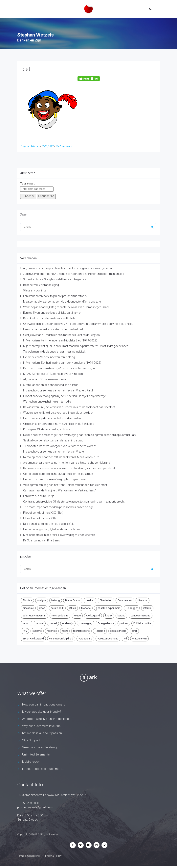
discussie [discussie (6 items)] (28, 608)
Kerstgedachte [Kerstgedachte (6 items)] (60, 616)
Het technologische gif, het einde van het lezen (51, 529)
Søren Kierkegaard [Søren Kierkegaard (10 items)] (33, 639)
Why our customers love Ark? (42, 726)
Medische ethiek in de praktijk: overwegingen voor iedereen (59, 535)
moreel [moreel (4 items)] (53, 623)
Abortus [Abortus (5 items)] (27, 600)
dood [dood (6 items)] (42, 608)
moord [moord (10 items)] (26, 623)
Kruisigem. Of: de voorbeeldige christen (47, 429)
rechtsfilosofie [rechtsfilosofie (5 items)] (81, 631)
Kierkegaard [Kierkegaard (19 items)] (93, 616)
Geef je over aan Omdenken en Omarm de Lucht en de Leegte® (62, 335)
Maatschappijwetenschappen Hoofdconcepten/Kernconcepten (63, 302)
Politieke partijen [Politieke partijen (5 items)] (143, 623)
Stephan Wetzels (31, 146)
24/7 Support (31, 740)
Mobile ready (31, 762)
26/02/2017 (48, 146)
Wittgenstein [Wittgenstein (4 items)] (139, 639)
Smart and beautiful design (40, 747)
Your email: (28, 184)
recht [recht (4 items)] (65, 631)
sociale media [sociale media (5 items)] (118, 631)
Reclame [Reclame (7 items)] (100, 631)
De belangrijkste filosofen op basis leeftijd (49, 524)
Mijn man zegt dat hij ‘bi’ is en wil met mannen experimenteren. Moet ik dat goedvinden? (76, 346)
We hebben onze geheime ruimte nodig (47, 402)
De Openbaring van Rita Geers (42, 540)
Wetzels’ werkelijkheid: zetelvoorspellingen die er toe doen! (59, 413)
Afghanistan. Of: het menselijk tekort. (46, 379)
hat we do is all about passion (42, 733)
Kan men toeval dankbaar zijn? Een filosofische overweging (60, 368)
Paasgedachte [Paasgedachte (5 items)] (106, 623)
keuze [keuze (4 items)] (77, 616)
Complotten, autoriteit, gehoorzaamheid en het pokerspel (58, 474)
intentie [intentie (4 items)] (147, 608)
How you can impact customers (44, 705)
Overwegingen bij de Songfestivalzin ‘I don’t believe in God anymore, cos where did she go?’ (79, 324)
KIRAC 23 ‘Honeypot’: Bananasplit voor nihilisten (53, 374)
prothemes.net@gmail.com (35, 807)
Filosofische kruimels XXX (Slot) (43, 513)
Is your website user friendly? (42, 712)
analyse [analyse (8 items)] (42, 600)
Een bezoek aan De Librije (39, 496)
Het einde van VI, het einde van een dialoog (49, 357)
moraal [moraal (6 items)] (40, 623)
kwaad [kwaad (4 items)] (121, 616)
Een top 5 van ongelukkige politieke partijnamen (52, 313)
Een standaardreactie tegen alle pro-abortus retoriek (55, 296)
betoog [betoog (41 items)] (56, 600)
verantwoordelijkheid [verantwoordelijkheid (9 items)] (61, 639)
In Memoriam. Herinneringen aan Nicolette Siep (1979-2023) (60, 340)
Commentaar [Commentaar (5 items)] (125, 600)
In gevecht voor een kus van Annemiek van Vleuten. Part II (58, 390)
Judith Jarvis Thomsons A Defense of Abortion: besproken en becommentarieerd (74, 274)
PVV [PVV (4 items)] (25, 631)
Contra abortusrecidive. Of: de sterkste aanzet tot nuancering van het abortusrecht (74, 502)
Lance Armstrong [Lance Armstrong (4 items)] (141, 616)
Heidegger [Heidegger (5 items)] (132, 608)
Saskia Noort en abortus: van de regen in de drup (53, 440)
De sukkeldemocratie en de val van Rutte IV (49, 318)
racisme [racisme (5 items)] (37, 631)
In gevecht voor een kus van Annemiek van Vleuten (54, 452)
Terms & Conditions (28, 856)
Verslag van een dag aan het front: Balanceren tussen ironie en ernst (65, 485)
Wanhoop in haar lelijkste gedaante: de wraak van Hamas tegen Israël (66, 307)
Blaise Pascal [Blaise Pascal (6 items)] (73, 600)
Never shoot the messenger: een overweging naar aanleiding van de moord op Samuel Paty (80, 435)
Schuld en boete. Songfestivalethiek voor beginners (55, 279)
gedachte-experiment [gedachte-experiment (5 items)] (108, 608)
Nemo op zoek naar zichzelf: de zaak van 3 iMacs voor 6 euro (61, 457)
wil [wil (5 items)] (125, 639)
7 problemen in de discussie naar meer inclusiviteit (54, 352)
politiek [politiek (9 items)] (124, 623)
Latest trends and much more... (43, 769)
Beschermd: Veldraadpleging (41, 285)
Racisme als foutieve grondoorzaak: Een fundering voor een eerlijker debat (69, 468)
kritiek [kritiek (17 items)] (109, 616)
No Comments (64, 146)
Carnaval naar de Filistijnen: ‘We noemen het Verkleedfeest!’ (59, 490)
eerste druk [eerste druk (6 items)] (57, 608)
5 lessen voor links (35, 290)
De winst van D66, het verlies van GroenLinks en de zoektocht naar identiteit (69, 407)
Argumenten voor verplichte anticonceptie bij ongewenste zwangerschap (68, 268)
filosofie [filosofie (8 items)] (86, 608)
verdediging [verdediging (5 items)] (85, 639)
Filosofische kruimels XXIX (40, 518)
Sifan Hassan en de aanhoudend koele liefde (51, 385)
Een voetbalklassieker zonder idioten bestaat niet (53, 329)
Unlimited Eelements (36, 755)
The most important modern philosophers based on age (58, 507)
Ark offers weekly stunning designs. (46, 719)
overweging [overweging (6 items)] (86, 623)
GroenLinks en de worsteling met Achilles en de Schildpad (59, 424)
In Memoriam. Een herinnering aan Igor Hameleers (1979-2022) (62, 363)
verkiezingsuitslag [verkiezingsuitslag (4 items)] (108, 639)
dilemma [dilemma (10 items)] (143, 600)
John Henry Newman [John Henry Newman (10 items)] (34, 616)
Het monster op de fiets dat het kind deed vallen (52, 418)
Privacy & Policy (53, 856)
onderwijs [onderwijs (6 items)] (68, 623)
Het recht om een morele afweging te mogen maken (55, 479)
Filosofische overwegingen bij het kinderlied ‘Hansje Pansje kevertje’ (65, 396)
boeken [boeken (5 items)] (90, 600)
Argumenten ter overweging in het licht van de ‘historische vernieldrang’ (67, 463)
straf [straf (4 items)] (134, 631)
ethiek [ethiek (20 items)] (72, 608)
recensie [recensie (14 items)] (52, 631)
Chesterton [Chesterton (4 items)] (106, 600)
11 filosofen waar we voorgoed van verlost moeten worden (60, 446)
